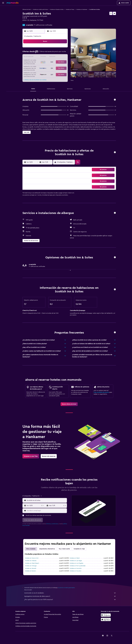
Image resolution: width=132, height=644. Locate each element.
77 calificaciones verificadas (43, 25)
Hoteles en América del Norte (40, 9)
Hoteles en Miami (75, 558)
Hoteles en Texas (70, 9)
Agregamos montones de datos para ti (70, 596)
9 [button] (63, 53)
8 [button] (59, 53)
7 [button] (54, 53)
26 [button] (45, 66)
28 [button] (54, 66)
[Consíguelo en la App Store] (106, 619)
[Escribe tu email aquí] (47, 511)
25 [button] (41, 66)
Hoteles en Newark (31, 568)
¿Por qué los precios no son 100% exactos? (70, 600)
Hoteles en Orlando (31, 561)
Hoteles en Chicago (31, 566)
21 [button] (54, 61)
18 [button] (41, 61)
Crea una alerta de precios (101, 392)
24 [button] (37, 66)
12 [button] (45, 57)
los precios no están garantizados (66, 588)
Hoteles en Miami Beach (32, 563)
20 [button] (50, 61)
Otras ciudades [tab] (31, 549)
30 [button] (63, 66)
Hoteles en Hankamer (82, 9)
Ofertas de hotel (27, 9)
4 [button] (41, 53)
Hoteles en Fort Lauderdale (78, 566)
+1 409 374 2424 (28, 22)
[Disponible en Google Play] (106, 615)
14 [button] (54, 57)
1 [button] (59, 48)
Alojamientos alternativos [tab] (47, 549)
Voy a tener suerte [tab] (64, 549)
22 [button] (59, 61)
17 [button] (37, 61)
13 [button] (50, 57)
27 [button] (50, 66)
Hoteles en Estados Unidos (57, 9)
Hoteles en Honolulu (76, 568)
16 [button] (63, 57)
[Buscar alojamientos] (3, 12)
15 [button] (59, 57)
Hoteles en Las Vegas (76, 561)
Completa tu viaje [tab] (79, 549)
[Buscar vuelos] (3, 8)
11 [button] (41, 57)
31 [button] (37, 70)
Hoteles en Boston (30, 571)
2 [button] (63, 48)
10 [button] (37, 57)
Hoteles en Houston (75, 571)
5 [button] (45, 53)
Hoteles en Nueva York (32, 558)
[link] (69, 404)
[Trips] (3, 21)
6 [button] (50, 53)
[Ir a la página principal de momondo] (13, 3)
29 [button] (59, 66)
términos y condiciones (52, 524)
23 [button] (63, 61)
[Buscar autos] (3, 16)
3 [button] (37, 53)
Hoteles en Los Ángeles (76, 563)
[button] (3, 3)
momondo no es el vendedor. (70, 593)
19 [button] (45, 61)
